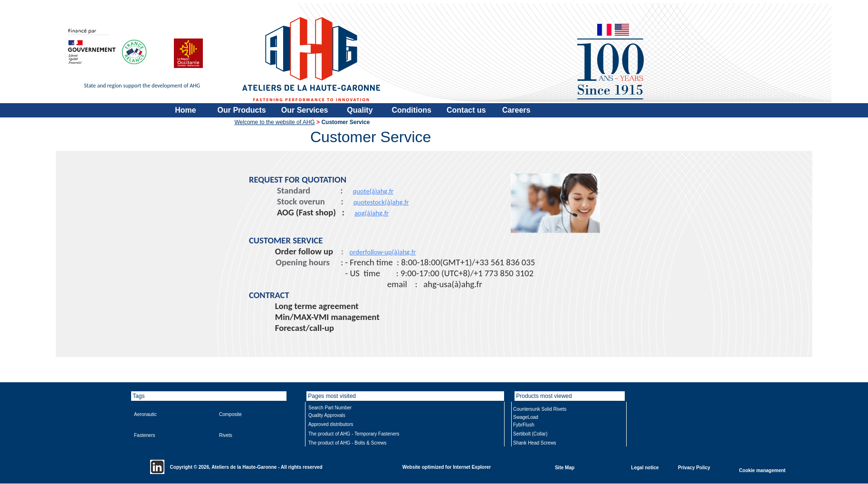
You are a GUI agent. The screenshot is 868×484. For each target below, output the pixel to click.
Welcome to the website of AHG (275, 122)
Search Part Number (330, 408)
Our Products (242, 110)
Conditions (411, 110)
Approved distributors (331, 424)
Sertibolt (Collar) (530, 434)
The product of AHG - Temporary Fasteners (354, 434)
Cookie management (763, 470)
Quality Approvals (327, 415)
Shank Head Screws (535, 443)
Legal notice (645, 467)
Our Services (305, 110)
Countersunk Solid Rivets (540, 409)
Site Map (565, 467)
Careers (516, 110)
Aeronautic (145, 414)
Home (185, 110)
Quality (360, 110)
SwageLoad (526, 417)
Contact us (466, 110)
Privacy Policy (694, 467)
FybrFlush (524, 425)
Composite (230, 414)
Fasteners (144, 435)
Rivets (226, 435)
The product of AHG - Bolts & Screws (348, 443)
